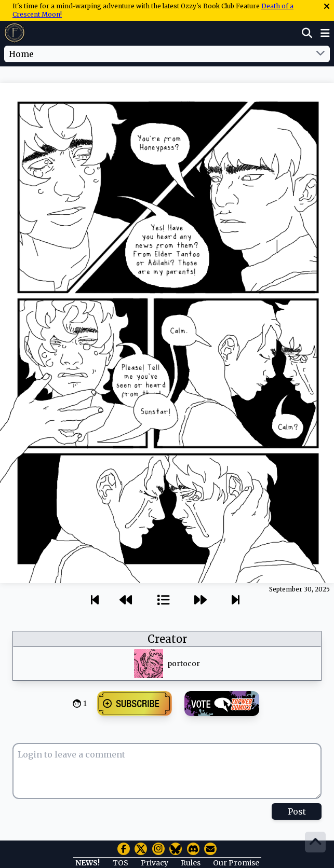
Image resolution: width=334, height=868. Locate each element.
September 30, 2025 (299, 589)
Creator (167, 639)
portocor (184, 664)
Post (297, 811)
